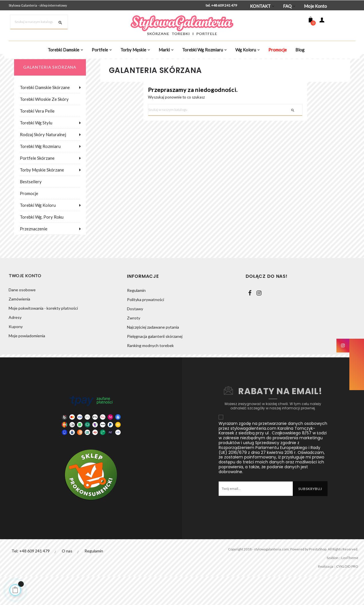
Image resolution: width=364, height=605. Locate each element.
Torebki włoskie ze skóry (44, 127)
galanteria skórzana (50, 95)
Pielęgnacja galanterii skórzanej (155, 364)
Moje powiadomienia (27, 364)
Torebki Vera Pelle (37, 138)
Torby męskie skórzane (42, 197)
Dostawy (135, 336)
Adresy (15, 345)
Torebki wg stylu (36, 150)
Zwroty (134, 345)
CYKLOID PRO (345, 594)
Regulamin (136, 318)
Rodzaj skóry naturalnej (43, 162)
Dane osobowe (22, 318)
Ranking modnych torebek (150, 373)
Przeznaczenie (34, 256)
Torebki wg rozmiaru (40, 174)
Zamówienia (19, 327)
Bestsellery (31, 209)
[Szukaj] (39, 22)
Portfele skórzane (37, 186)
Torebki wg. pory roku (42, 244)
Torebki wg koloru (38, 233)
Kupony (16, 355)
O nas (67, 578)
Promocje (29, 221)
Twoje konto (25, 304)
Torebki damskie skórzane (45, 115)
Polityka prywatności (146, 327)
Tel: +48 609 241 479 (31, 578)
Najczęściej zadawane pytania (153, 355)
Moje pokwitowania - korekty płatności (43, 336)
